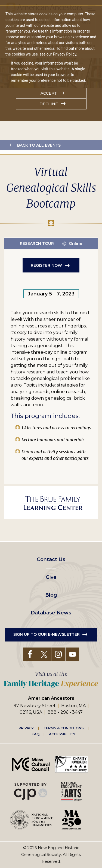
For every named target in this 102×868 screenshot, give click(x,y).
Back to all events (39, 145)
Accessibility (62, 734)
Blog (51, 595)
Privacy (26, 728)
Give (51, 577)
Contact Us (51, 559)
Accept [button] (49, 93)
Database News (51, 613)
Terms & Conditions (64, 728)
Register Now (46, 265)
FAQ (35, 734)
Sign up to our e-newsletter (47, 634)
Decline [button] (49, 104)
